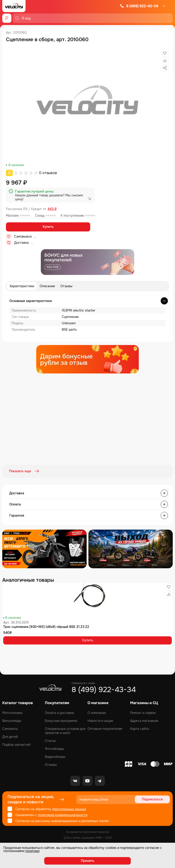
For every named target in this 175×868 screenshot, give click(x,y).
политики (32, 851)
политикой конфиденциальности (63, 815)
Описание (47, 286)
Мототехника (12, 712)
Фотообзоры (54, 748)
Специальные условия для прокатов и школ (65, 730)
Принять (88, 861)
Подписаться (152, 799)
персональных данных (69, 809)
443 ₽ (52, 209)
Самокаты (10, 728)
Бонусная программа (61, 720)
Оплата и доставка (59, 712)
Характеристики (22, 286)
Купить (48, 227)
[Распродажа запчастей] (44, 548)
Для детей (10, 736)
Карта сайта (140, 728)
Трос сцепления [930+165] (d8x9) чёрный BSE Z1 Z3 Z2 (46, 626)
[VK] (75, 780)
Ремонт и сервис (143, 712)
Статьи (50, 740)
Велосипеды (12, 720)
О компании (97, 712)
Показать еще (25, 471)
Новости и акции (100, 720)
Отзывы (66, 286)
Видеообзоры (55, 756)
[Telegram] (100, 780)
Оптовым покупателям (105, 728)
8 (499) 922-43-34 (139, 6)
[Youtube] (87, 780)
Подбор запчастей (16, 744)
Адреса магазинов (144, 720)
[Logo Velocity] (14, 6)
